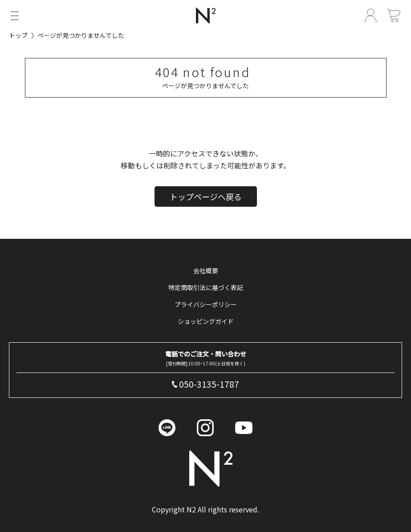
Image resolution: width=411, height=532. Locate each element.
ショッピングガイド (206, 321)
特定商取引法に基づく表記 (206, 287)
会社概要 (206, 270)
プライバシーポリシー (206, 304)
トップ (18, 35)
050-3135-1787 (209, 384)
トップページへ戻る (206, 198)
